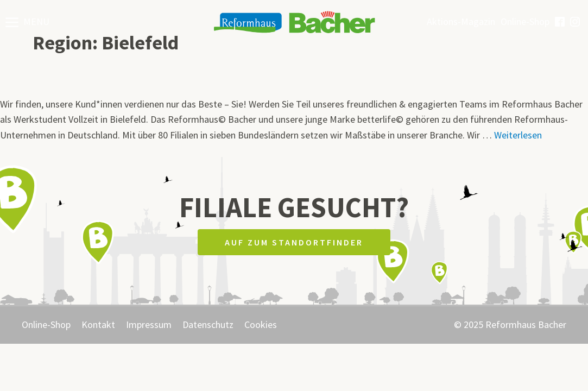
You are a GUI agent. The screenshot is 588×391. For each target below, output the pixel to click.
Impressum (149, 324)
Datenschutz (208, 324)
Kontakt (98, 324)
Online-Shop (525, 22)
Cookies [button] (261, 324)
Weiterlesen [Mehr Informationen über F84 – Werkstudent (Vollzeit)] (518, 135)
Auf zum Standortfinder (294, 242)
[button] (27, 22)
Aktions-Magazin (461, 22)
